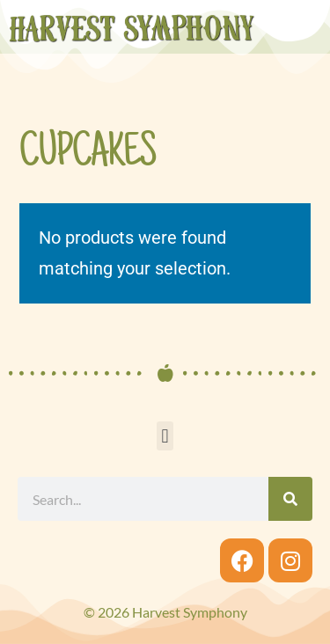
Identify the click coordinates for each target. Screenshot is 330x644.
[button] (165, 436)
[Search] (290, 499)
